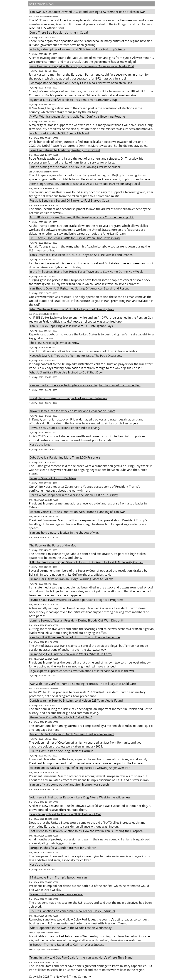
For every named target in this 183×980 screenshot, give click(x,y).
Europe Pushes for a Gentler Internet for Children (63, 848)
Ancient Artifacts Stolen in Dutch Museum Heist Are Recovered (72, 734)
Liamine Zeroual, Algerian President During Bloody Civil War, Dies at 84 (77, 620)
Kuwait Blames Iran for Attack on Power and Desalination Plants (72, 411)
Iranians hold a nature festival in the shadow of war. (64, 533)
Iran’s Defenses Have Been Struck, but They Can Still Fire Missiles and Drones (81, 255)
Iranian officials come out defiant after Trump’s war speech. (70, 785)
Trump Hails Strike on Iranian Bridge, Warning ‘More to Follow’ (71, 579)
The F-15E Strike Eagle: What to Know (54, 343)
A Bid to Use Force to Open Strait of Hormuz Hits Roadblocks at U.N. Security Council (86, 562)
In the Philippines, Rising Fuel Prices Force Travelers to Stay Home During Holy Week (86, 272)
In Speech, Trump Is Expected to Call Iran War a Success (67, 945)
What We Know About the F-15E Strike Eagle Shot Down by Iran (72, 309)
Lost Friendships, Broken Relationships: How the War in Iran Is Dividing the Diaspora (86, 831)
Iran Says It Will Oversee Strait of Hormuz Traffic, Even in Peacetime (75, 637)
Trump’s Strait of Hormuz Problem (53, 478)
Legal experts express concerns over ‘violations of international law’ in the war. (82, 671)
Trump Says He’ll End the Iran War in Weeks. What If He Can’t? (71, 654)
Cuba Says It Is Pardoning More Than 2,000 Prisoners (65, 457)
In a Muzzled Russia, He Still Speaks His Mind (59, 133)
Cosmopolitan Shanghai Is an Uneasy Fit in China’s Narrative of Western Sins (81, 83)
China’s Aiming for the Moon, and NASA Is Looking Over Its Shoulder (75, 167)
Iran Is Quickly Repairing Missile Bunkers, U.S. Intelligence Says (71, 326)
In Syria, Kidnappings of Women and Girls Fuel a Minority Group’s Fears (77, 49)
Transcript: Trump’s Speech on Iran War (56, 894)
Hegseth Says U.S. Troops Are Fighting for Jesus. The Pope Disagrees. (76, 356)
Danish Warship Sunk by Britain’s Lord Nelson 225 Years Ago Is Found (76, 701)
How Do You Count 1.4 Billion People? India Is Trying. (65, 428)
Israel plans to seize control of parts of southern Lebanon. (68, 398)
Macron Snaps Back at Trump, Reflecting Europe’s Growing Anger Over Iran (80, 768)
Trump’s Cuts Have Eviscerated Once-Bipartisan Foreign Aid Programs (76, 600)
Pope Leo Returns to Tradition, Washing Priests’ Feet (65, 150)
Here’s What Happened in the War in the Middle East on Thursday (74, 495)
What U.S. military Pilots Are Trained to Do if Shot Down (67, 372)
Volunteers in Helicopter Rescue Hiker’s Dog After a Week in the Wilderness (80, 797)
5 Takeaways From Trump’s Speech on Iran (58, 877)
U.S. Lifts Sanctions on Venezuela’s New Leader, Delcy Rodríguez (72, 911)
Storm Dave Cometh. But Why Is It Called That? (61, 717)
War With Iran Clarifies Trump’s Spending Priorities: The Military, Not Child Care (83, 684)
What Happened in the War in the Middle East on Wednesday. (71, 928)
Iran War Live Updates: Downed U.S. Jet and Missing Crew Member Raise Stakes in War (87, 12)
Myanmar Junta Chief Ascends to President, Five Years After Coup (73, 100)
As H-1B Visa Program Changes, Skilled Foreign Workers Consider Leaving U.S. (82, 217)
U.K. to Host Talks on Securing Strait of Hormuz (61, 751)
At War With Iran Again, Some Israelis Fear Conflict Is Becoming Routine (77, 117)
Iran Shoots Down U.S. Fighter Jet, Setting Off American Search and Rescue (79, 288)
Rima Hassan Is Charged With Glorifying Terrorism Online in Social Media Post (82, 66)
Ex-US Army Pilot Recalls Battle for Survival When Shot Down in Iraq (75, 238)
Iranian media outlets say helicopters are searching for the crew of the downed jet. (85, 385)
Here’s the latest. (41, 445)
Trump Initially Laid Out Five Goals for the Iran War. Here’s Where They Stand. (81, 957)
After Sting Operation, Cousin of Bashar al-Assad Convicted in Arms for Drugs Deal (85, 184)
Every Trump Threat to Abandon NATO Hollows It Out (65, 814)
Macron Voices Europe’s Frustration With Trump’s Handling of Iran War (77, 512)
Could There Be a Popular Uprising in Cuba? (59, 33)
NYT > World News (41, 4)
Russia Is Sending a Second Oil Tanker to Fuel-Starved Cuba (69, 201)
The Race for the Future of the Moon (54, 545)
